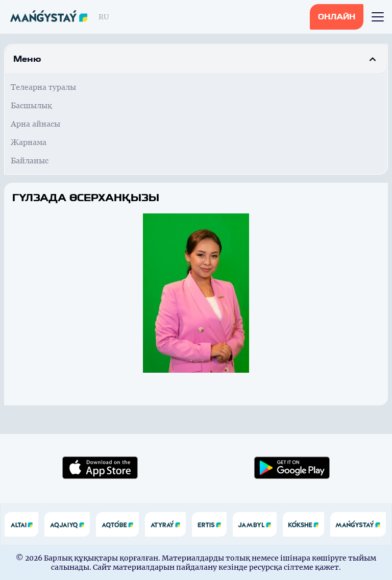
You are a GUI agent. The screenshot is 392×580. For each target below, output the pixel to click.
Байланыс (30, 161)
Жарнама (29, 142)
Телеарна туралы (43, 87)
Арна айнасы (35, 124)
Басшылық (31, 105)
